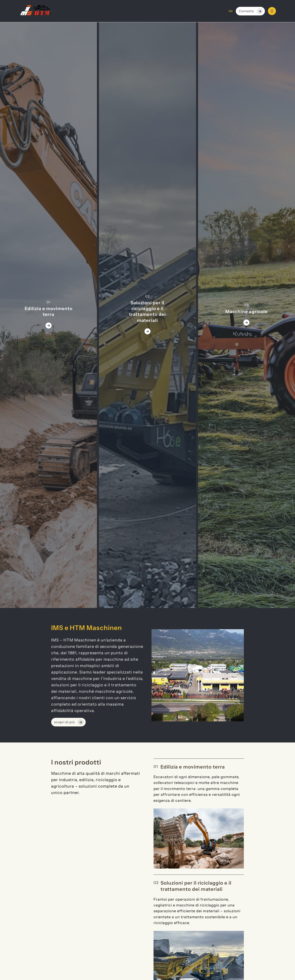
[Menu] (272, 11)
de (231, 11)
